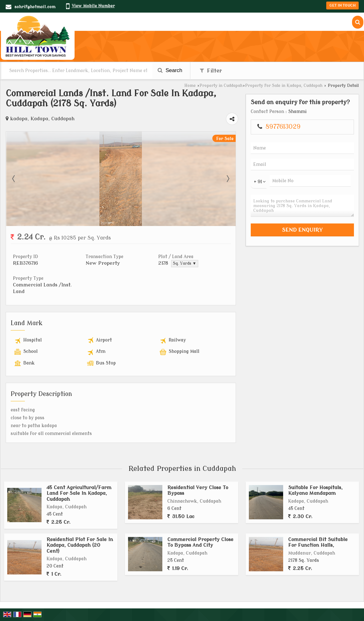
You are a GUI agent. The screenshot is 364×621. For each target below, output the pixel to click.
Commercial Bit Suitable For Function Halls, (318, 542)
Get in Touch (342, 6)
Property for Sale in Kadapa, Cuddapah (284, 86)
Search (170, 70)
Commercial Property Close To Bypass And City (200, 542)
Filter (211, 71)
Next (227, 179)
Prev (14, 179)
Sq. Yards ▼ (185, 263)
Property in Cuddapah (221, 86)
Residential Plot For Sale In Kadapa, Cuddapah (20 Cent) (80, 545)
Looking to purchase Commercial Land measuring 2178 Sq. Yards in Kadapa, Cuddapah (302, 206)
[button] (93, 6)
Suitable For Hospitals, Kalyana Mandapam (315, 490)
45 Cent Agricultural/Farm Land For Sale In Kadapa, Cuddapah (79, 493)
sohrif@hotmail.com (35, 7)
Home (190, 86)
